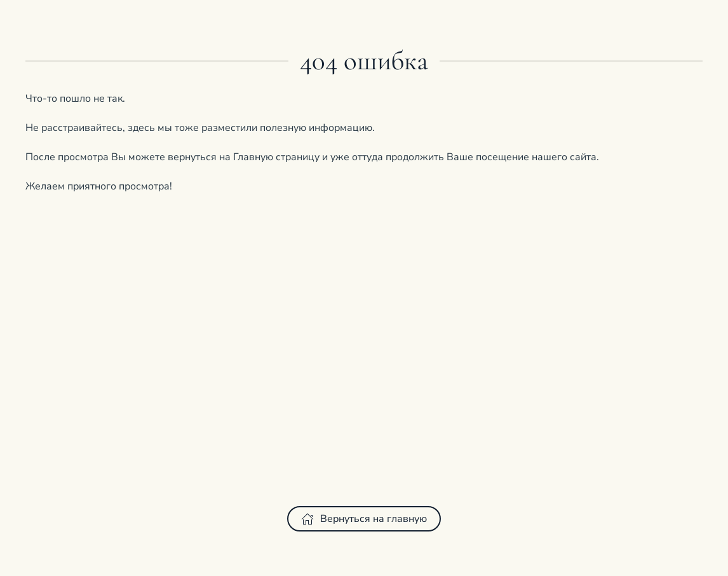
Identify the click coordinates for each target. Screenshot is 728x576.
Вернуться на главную (364, 519)
